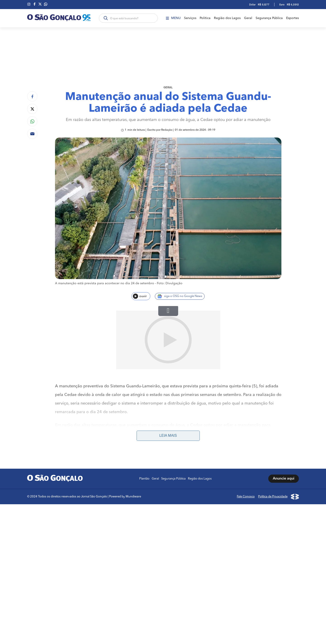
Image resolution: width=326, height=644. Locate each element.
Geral (248, 18)
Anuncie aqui (284, 420)
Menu (173, 18)
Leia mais (168, 377)
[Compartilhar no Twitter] (32, 109)
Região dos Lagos (227, 18)
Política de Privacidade (273, 438)
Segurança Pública (269, 18)
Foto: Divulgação (170, 283)
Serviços (190, 18)
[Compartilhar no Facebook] (32, 96)
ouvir (140, 296)
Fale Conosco (246, 438)
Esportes (292, 18)
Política (205, 18)
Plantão (144, 420)
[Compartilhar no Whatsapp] (32, 121)
